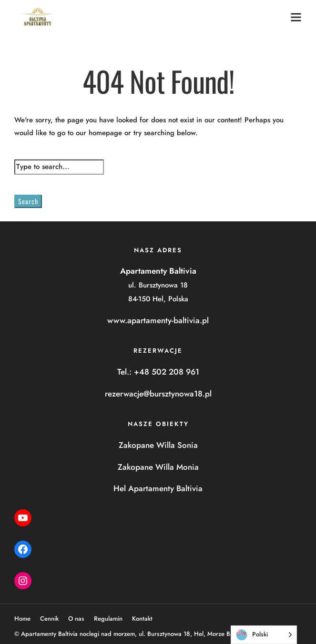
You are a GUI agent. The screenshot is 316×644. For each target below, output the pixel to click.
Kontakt (142, 619)
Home (22, 619)
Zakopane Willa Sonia (158, 445)
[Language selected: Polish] (264, 635)
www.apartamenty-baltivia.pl (158, 320)
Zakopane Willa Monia (158, 467)
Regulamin (108, 619)
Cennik (49, 619)
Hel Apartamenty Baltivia (158, 488)
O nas (76, 619)
